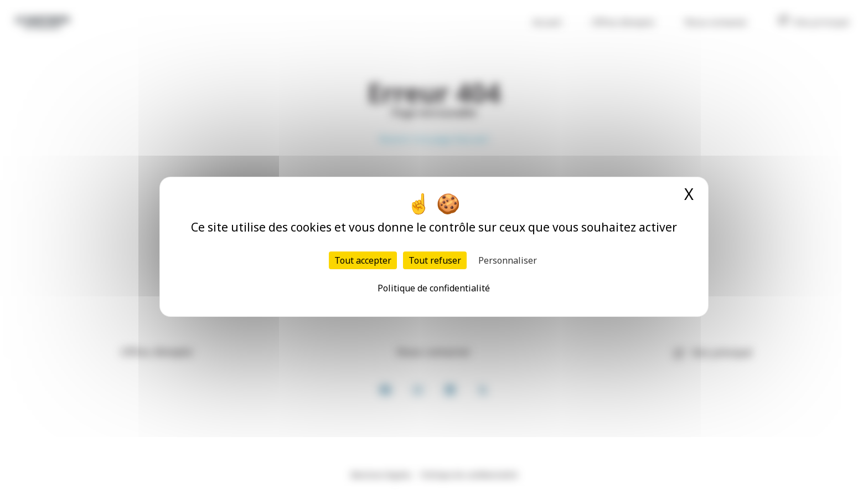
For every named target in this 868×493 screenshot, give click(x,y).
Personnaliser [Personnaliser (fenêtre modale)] (508, 260)
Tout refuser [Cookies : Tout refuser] (435, 260)
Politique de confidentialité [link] (434, 288)
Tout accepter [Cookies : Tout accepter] (363, 260)
